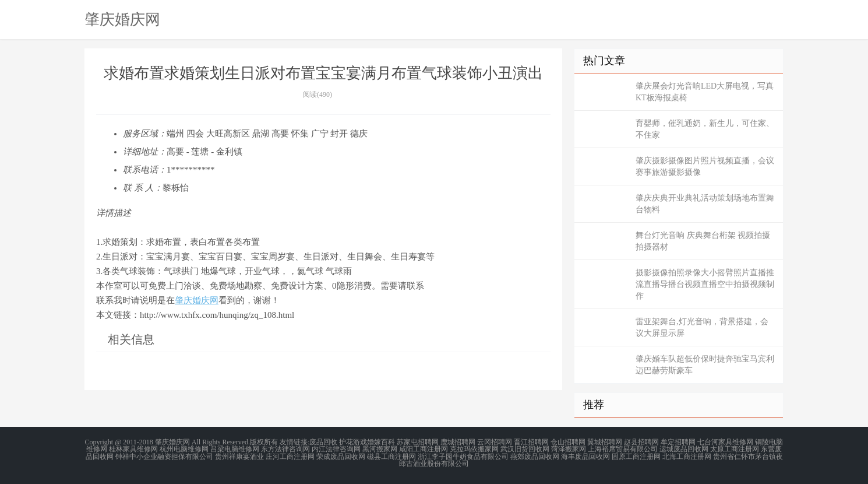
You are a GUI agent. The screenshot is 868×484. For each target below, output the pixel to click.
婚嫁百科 (381, 442)
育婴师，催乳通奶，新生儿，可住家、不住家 (705, 129)
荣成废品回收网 (341, 456)
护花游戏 (353, 442)
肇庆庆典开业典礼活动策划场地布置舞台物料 (705, 204)
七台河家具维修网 (725, 442)
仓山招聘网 (568, 442)
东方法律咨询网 (285, 449)
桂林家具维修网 (133, 449)
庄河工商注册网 (290, 456)
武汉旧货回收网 (525, 449)
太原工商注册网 (735, 449)
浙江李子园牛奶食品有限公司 (463, 456)
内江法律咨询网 (336, 449)
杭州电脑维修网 (184, 449)
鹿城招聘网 (458, 442)
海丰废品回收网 (585, 456)
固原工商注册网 (636, 456)
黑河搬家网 (380, 449)
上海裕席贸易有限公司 (623, 449)
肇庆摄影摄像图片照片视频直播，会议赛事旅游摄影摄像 (705, 166)
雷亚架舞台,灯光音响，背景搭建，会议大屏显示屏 (702, 327)
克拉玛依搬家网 (474, 449)
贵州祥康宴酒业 (239, 456)
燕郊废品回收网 (535, 456)
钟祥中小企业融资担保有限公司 (164, 456)
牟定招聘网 (678, 442)
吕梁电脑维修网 (235, 449)
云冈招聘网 (495, 442)
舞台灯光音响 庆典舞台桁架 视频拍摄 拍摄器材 (703, 241)
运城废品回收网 (684, 449)
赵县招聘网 (641, 442)
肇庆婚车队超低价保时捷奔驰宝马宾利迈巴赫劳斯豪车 (705, 365)
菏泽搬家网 (569, 449)
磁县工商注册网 (391, 456)
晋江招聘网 (531, 442)
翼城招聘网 (605, 442)
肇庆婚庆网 (122, 19)
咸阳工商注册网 (424, 449)
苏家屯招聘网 (418, 442)
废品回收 (323, 442)
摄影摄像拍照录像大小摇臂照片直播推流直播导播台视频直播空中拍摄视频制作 (705, 284)
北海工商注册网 (687, 456)
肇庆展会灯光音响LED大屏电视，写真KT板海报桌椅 (705, 92)
